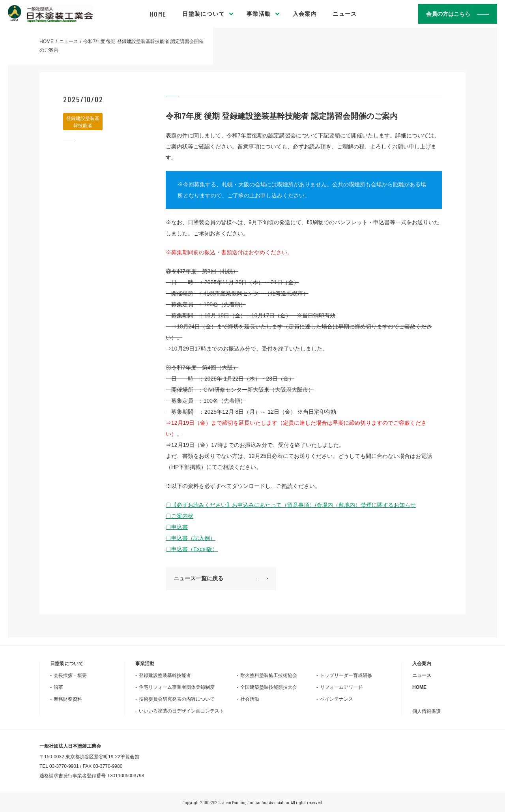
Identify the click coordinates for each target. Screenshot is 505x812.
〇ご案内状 (180, 516)
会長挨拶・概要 (70, 675)
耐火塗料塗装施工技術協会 (269, 675)
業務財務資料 (68, 699)
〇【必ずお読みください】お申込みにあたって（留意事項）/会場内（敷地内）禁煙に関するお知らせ (291, 505)
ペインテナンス (337, 699)
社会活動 (250, 699)
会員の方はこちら (448, 14)
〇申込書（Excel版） (192, 549)
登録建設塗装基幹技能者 (165, 675)
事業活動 (259, 14)
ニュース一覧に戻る (198, 578)
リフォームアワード (341, 687)
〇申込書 (177, 527)
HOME (158, 14)
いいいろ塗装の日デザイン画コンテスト (181, 711)
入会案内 (305, 14)
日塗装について (204, 14)
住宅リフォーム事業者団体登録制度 (177, 687)
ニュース (345, 14)
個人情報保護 (426, 711)
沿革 (58, 687)
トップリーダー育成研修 (346, 675)
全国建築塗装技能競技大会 (269, 687)
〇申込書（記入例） (191, 538)
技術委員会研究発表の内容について (177, 699)
